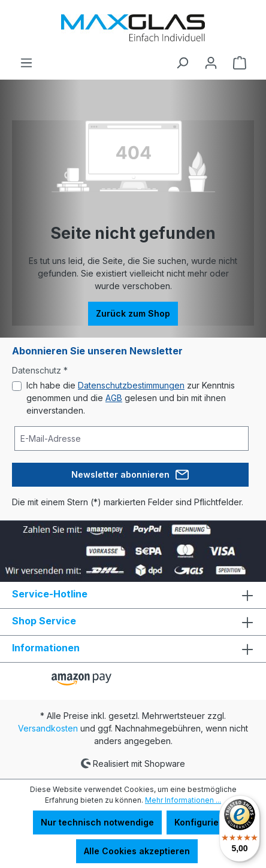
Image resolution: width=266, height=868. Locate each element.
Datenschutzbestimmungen (131, 385)
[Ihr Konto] (211, 63)
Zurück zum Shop (133, 313)
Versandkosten (48, 728)
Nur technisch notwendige (97, 822)
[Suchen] (182, 63)
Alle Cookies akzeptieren (137, 851)
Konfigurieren (204, 822)
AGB (114, 398)
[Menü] (26, 63)
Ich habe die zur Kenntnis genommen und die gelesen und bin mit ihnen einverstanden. (131, 398)
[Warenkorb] (240, 63)
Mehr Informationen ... (183, 800)
